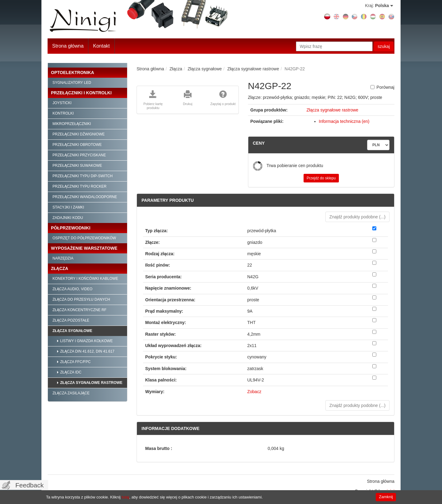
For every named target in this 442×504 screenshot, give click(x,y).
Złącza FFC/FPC (75, 362)
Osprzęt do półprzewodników (84, 238)
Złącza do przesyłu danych (81, 299)
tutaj (125, 497)
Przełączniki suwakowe (77, 166)
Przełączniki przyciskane (79, 155)
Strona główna (68, 46)
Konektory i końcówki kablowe (85, 279)
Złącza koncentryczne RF (79, 310)
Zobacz (254, 392)
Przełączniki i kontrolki (81, 93)
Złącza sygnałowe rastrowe (91, 383)
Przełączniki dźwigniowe (79, 134)
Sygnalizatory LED (72, 83)
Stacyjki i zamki (68, 207)
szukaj (384, 46)
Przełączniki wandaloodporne (85, 197)
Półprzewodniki (71, 228)
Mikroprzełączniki (72, 124)
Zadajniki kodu (68, 218)
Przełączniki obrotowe (77, 145)
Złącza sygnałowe (72, 331)
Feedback (29, 485)
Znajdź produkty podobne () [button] (357, 217)
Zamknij (386, 497)
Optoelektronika (73, 72)
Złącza (60, 268)
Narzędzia (63, 258)
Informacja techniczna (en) (344, 121)
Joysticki (62, 103)
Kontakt (101, 46)
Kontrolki (63, 113)
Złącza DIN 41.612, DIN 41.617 (87, 351)
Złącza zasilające (71, 393)
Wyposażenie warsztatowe (84, 248)
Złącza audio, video (72, 289)
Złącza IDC (71, 372)
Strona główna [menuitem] (381, 481)
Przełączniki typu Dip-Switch (83, 176)
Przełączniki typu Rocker (79, 186)
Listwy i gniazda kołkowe (86, 341)
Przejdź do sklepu (321, 178)
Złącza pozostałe (71, 320)
